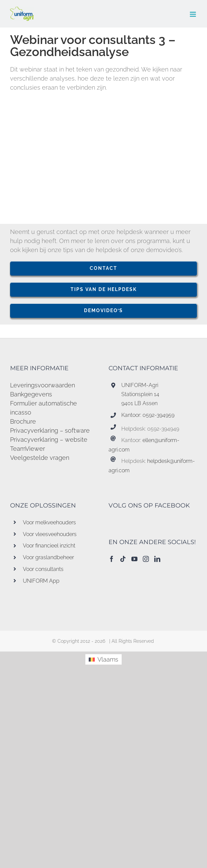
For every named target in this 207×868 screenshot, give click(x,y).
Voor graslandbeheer (48, 557)
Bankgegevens (31, 394)
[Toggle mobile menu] (193, 14)
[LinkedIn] (157, 559)
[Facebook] (112, 559)
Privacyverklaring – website (49, 440)
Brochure (23, 421)
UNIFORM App (41, 581)
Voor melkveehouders (49, 522)
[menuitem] (103, 659)
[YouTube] (134, 559)
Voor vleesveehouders (50, 534)
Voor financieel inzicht (49, 546)
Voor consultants (43, 569)
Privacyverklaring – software (50, 430)
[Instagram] (146, 559)
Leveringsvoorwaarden (43, 385)
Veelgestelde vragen (40, 458)
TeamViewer (28, 449)
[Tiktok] (123, 559)
